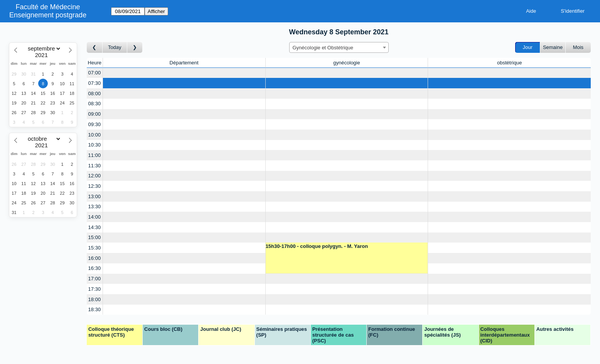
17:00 (95, 279)
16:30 (95, 268)
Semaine (553, 47)
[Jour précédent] (95, 48)
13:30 (95, 206)
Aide (531, 11)
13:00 (95, 196)
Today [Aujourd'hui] (115, 47)
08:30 (95, 104)
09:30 (95, 124)
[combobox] (339, 47)
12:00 (95, 176)
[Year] (43, 55)
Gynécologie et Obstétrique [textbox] (323, 48)
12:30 (95, 186)
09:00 (95, 114)
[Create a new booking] (184, 73)
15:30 (95, 248)
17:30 (95, 289)
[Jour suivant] (135, 48)
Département (184, 63)
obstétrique (509, 63)
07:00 (95, 73)
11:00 (95, 155)
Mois (578, 47)
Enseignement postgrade (48, 15)
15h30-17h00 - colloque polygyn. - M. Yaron (317, 246)
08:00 (95, 94)
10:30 (95, 145)
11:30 (95, 166)
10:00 (95, 135)
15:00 (95, 237)
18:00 (95, 299)
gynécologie (346, 63)
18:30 (95, 309)
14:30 (95, 227)
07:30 (95, 83)
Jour (528, 47)
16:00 (95, 258)
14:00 (95, 217)
